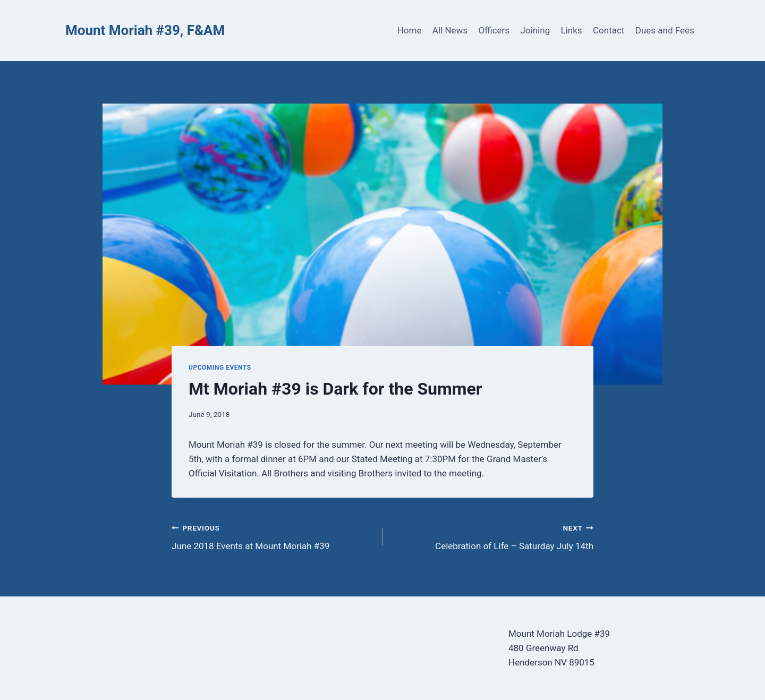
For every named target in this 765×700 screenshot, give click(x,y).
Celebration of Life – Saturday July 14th (492, 536)
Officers (494, 30)
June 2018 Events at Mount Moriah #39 (273, 536)
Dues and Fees (665, 30)
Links (572, 30)
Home (410, 30)
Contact (609, 30)
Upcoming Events (220, 368)
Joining (535, 30)
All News (450, 30)
